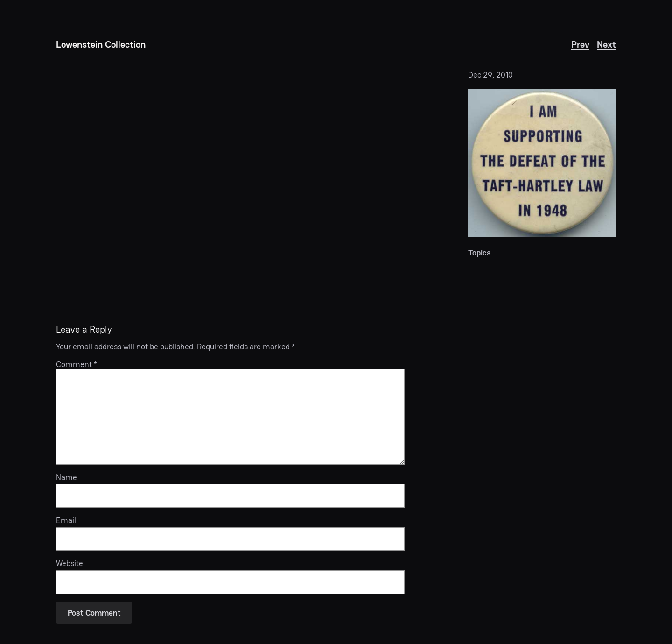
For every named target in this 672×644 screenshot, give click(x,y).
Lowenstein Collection (101, 44)
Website (70, 563)
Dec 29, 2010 (490, 75)
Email (66, 520)
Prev (580, 44)
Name (66, 477)
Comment (77, 364)
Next (606, 44)
